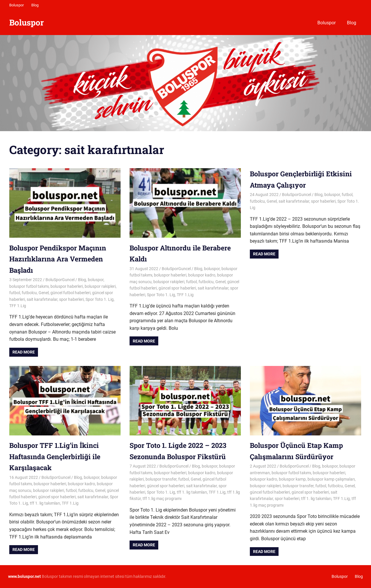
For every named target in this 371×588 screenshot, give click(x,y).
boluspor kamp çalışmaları (331, 479)
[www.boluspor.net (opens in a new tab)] (24, 576)
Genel (44, 293)
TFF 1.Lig (18, 306)
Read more (24, 352)
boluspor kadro (202, 275)
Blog (35, 5)
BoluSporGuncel (60, 280)
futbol (15, 293)
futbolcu (29, 293)
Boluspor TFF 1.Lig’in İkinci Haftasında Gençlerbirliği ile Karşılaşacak (57, 456)
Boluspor (17, 5)
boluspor (96, 280)
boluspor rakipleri (100, 286)
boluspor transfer (161, 479)
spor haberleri (71, 299)
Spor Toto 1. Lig (100, 299)
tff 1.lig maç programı (162, 499)
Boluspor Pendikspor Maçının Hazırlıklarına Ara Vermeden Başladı (59, 259)
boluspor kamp (292, 479)
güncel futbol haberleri (70, 293)
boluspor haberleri (67, 286)
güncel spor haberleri (177, 288)
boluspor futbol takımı (29, 286)
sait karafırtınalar (42, 299)
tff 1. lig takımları (45, 503)
